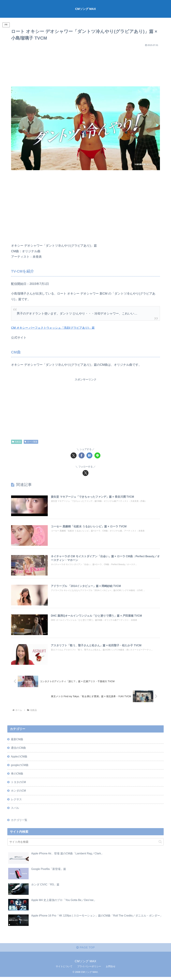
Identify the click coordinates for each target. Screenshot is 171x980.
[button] (160, 844)
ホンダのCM (18, 793)
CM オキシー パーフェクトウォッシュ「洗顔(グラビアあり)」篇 (55, 328)
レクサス (16, 801)
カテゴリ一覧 (19, 822)
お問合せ (111, 969)
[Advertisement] (85, 65)
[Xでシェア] (74, 455)
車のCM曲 (17, 775)
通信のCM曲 (18, 749)
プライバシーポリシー (89, 969)
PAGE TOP (85, 950)
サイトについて (64, 969)
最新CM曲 (17, 740)
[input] (85, 844)
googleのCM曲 (20, 766)
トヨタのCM (18, 784)
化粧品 (17, 442)
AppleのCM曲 (19, 758)
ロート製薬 (31, 442)
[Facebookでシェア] (82, 455)
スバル (15, 810)
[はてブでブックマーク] (89, 455)
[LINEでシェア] (97, 455)
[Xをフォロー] (85, 473)
